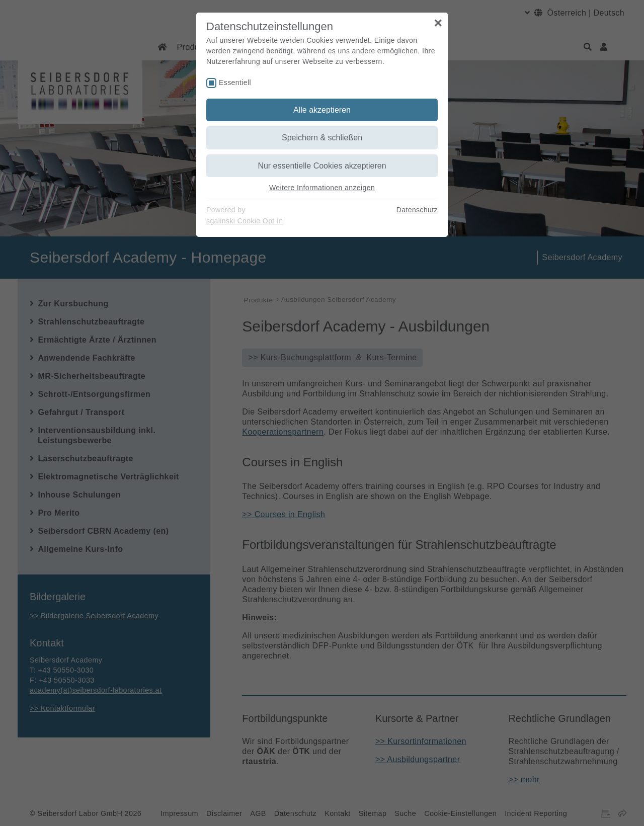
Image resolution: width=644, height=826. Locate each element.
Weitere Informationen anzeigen (322, 188)
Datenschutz (417, 210)
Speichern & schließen (322, 138)
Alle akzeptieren (322, 110)
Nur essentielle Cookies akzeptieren (322, 166)
